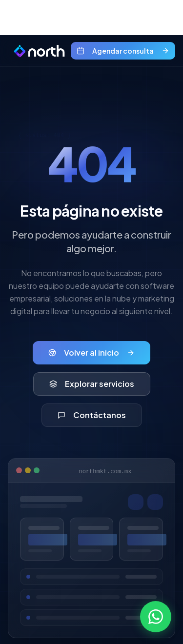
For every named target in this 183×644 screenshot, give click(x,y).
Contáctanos (92, 415)
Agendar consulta (123, 51)
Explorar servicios (92, 384)
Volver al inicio (91, 352)
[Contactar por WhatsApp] (156, 617)
